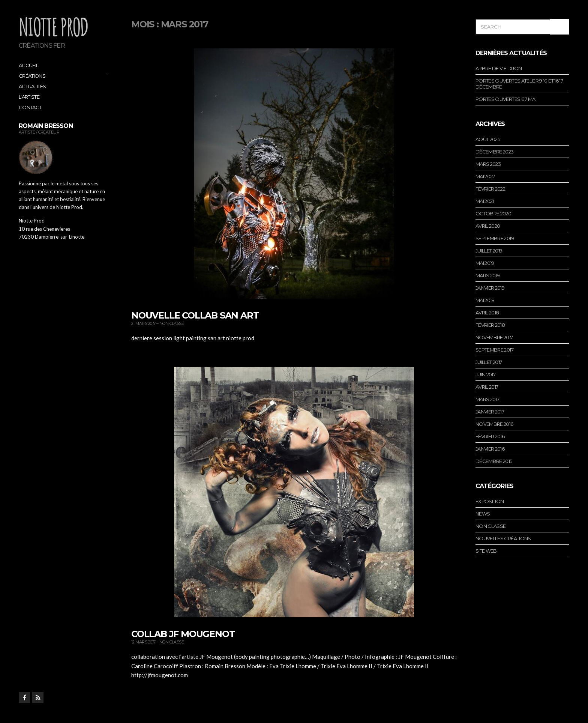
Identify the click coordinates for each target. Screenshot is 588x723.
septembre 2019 (495, 238)
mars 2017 (487, 399)
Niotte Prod (53, 27)
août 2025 (488, 139)
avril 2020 (488, 226)
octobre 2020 (493, 213)
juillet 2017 (489, 362)
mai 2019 (485, 263)
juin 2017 (485, 374)
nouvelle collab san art (195, 315)
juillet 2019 (489, 251)
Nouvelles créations (503, 538)
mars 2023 (488, 164)
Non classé (172, 323)
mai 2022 (485, 176)
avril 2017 (487, 387)
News (483, 514)
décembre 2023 (495, 152)
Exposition (490, 501)
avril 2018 (487, 313)
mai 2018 (485, 300)
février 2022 (490, 189)
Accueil (28, 65)
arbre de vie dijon (499, 68)
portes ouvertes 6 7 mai (506, 99)
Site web (486, 551)
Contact (30, 107)
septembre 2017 (494, 350)
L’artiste (29, 97)
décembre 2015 (494, 461)
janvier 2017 (490, 412)
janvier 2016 (490, 449)
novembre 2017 (494, 337)
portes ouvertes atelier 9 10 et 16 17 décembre (519, 84)
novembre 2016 (494, 424)
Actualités (32, 86)
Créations (32, 76)
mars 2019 (487, 275)
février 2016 (490, 436)
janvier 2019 (490, 288)
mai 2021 (485, 201)
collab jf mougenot (183, 634)
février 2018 (490, 325)
